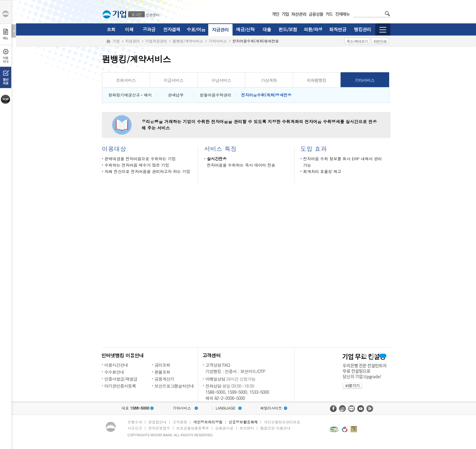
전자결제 (172, 29)
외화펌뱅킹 (316, 80)
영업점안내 (157, 422)
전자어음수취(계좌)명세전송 (266, 95)
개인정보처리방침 (208, 422)
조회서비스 (126, 80)
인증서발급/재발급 (121, 379)
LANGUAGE (225, 408)
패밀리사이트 (271, 408)
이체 (129, 29)
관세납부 (175, 95)
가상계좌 (269, 80)
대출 (267, 29)
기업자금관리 (156, 41)
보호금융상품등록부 (192, 428)
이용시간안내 (116, 365)
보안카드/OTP (253, 371)
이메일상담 (215, 379)
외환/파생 (313, 29)
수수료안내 (114, 372)
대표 (135, 408)
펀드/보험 (288, 29)
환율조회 (162, 372)
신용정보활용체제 (243, 422)
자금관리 (220, 30)
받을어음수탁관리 (215, 95)
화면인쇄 (380, 41)
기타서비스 (218, 41)
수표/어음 (196, 29)
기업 (116, 41)
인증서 (231, 371)
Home (108, 41)
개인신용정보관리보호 (282, 422)
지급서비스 (173, 80)
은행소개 (135, 422)
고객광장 (180, 422)
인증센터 (153, 15)
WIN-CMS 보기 (374, 356)
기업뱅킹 (213, 371)
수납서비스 (221, 80)
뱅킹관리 (362, 29)
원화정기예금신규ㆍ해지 (129, 95)
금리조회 (162, 365)
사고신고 (135, 428)
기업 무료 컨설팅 (383, 356)
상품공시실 (224, 428)
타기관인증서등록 (120, 386)
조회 (111, 29)
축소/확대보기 (357, 41)
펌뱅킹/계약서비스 (188, 41)
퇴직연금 (338, 29)
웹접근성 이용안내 (275, 428)
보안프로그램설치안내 (174, 386)
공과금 (149, 29)
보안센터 (247, 428)
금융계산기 (164, 379)
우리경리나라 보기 (365, 356)
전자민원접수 (159, 428)
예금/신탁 (245, 29)
